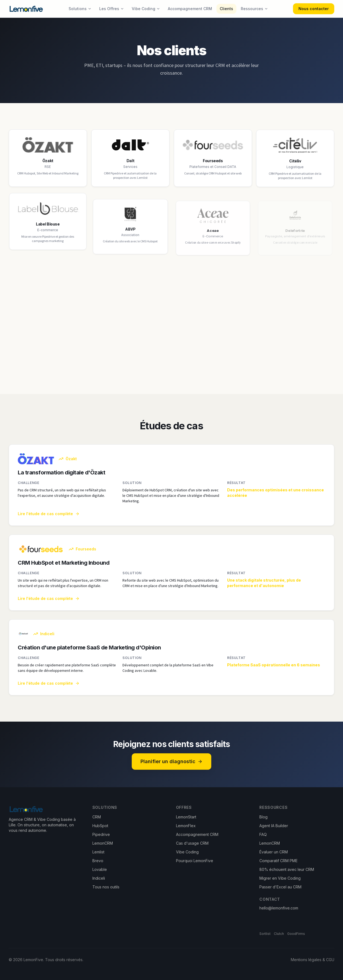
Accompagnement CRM (190, 9)
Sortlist (265, 934)
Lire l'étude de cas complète (49, 519)
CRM (97, 817)
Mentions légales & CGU (313, 960)
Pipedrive (101, 834)
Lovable (100, 869)
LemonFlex (186, 826)
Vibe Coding (146, 9)
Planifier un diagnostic (171, 761)
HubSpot (100, 826)
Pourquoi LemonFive (195, 861)
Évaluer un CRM (274, 852)
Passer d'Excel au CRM (280, 887)
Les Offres (112, 9)
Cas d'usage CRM (192, 843)
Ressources (254, 9)
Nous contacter (314, 9)
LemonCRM (103, 843)
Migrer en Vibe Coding (280, 878)
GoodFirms (296, 934)
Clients (226, 9)
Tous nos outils (106, 887)
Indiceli (99, 878)
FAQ (263, 834)
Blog (263, 817)
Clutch (279, 934)
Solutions (80, 9)
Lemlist (98, 852)
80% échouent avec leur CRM (287, 869)
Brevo (98, 861)
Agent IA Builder (274, 826)
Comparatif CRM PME (278, 861)
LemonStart (186, 817)
